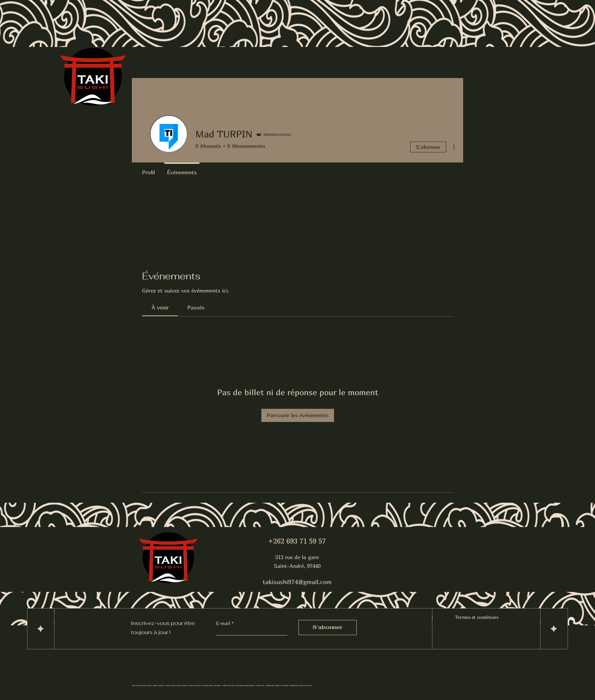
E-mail (224, 623)
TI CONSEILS (349, 659)
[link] (160, 307)
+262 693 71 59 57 (297, 541)
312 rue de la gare (297, 557)
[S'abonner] (328, 628)
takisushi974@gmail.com (297, 582)
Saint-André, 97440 (297, 566)
